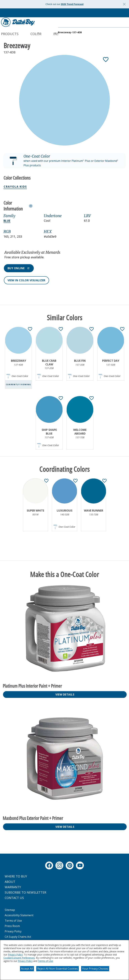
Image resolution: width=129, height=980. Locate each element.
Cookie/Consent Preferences (19, 958)
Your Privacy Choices (95, 969)
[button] (64, 161)
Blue (7, 221)
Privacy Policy (15, 955)
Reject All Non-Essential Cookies (58, 969)
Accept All (27, 969)
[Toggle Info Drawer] (76, 206)
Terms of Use (45, 961)
